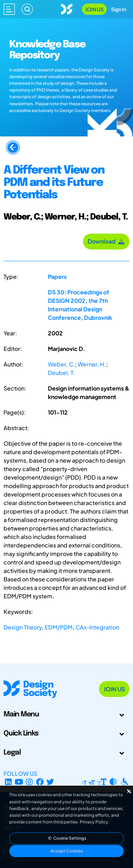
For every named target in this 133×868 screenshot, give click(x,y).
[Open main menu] (9, 9)
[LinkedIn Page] (8, 782)
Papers (57, 277)
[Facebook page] (40, 782)
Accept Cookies (67, 851)
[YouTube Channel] (19, 782)
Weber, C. (61, 364)
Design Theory (23, 627)
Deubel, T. (61, 373)
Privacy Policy (94, 822)
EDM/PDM (59, 627)
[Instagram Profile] (29, 782)
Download (106, 241)
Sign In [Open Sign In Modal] (119, 9)
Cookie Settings (67, 838)
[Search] (27, 9)
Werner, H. (92, 364)
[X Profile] (51, 782)
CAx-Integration (97, 627)
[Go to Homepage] (67, 8)
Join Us (94, 9)
